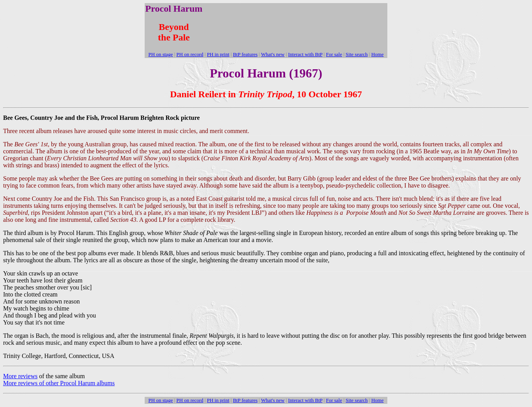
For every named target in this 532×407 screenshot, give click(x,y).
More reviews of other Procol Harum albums (59, 383)
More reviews (20, 376)
